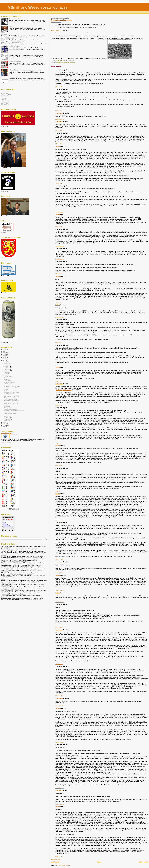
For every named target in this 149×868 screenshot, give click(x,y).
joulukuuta (7, 364)
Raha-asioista (7, 406)
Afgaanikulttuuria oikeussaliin (11, 409)
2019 (4, 353)
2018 (4, 354)
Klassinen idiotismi (8, 384)
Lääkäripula (4, 34)
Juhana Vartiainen (56, 22)
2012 (4, 422)
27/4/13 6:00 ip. (59, 365)
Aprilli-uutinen (7, 415)
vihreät (75, 62)
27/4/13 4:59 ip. (59, 317)
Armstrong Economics (7, 92)
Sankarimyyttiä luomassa (64, 390)
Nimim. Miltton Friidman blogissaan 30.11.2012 (33, 569)
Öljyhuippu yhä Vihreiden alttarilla (12, 392)
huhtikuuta (7, 375)
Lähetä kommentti (55, 859)
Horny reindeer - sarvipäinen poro (12, 398)
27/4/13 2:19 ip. (59, 274)
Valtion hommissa (8, 408)
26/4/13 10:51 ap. (60, 111)
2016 (4, 357)
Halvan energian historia (9, 378)
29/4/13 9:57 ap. (59, 573)
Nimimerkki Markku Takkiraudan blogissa (31, 599)
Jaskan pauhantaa (6, 94)
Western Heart (5, 103)
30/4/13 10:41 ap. (60, 804)
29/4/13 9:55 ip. (59, 706)
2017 (4, 356)
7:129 (11, 27)
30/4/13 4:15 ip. (59, 856)
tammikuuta (7, 421)
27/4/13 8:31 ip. (59, 491)
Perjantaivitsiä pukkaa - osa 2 (11, 391)
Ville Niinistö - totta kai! (9, 394)
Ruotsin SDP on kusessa (10, 395)
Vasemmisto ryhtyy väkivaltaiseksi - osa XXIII (14, 411)
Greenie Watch (5, 93)
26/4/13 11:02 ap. (60, 131)
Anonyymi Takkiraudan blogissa (10, 597)
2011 (4, 424)
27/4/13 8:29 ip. (59, 466)
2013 (4, 362)
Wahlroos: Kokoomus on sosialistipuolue (11, 42)
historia (58, 62)
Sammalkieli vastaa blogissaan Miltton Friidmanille (14, 594)
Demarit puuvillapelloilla (9, 382)
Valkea (58, 146)
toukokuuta (7, 374)
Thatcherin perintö (8, 405)
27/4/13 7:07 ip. (59, 381)
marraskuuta (7, 365)
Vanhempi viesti (143, 862)
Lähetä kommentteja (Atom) (62, 865)
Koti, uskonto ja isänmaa (8, 38)
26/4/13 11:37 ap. (60, 144)
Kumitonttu (59, 113)
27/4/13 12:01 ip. (60, 259)
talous (68, 62)
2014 (4, 360)
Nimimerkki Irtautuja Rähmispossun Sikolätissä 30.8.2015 (26, 550)
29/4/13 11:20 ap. (60, 602)
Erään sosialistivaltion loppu (10, 399)
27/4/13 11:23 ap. (60, 246)
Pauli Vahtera (5, 99)
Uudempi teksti (55, 862)
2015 (4, 359)
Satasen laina (13, 69)
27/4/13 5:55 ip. (59, 343)
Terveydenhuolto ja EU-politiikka (11, 396)
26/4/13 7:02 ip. (59, 212)
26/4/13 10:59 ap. (60, 119)
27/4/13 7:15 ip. (59, 405)
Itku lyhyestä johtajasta (15, 62)
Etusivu (99, 862)
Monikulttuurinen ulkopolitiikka (11, 404)
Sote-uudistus (7, 379)
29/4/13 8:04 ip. (59, 628)
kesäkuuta (7, 372)
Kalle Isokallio (5, 96)
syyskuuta (7, 368)
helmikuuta (7, 419)
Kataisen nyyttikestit (8, 376)
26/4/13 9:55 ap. (59, 87)
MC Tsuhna (4, 97)
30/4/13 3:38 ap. (59, 742)
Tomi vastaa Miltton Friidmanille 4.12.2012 (21, 574)
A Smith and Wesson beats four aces (37, 7)
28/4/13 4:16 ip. (59, 520)
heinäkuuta (7, 371)
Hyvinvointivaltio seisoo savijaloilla (12, 401)
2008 (4, 427)
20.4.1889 (6, 389)
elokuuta (6, 369)
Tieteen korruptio (8, 381)
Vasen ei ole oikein (14, 77)
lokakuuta (7, 366)
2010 (4, 425)
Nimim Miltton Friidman (35, 582)
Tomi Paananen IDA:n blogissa (33, 566)
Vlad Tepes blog (5, 102)
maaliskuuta (7, 418)
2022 (4, 350)
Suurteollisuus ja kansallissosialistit (12, 386)
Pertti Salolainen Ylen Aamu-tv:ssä (15, 564)
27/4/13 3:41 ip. (59, 302)
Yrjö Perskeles (5, 105)
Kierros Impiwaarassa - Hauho (11, 402)
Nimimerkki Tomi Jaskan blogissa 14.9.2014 (30, 558)
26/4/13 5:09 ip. (59, 183)
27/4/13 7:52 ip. (59, 443)
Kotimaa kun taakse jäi (9, 412)
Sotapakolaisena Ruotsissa (16, 19)
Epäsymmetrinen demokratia (17, 54)
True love (6, 385)
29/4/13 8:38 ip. (59, 664)
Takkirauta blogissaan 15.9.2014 (35, 559)
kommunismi (63, 62)
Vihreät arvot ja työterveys (10, 413)
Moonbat (4, 98)
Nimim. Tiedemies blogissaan (38, 592)
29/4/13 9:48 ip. (59, 696)
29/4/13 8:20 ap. (59, 560)
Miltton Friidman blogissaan (19, 561)
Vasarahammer (5, 101)
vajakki (71, 62)
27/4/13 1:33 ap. (59, 227)
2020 (4, 351)
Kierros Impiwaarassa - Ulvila (11, 388)
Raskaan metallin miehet (15, 46)
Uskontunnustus (8, 416)
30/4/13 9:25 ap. (59, 788)
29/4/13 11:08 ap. (60, 590)
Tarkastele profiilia (6, 443)
